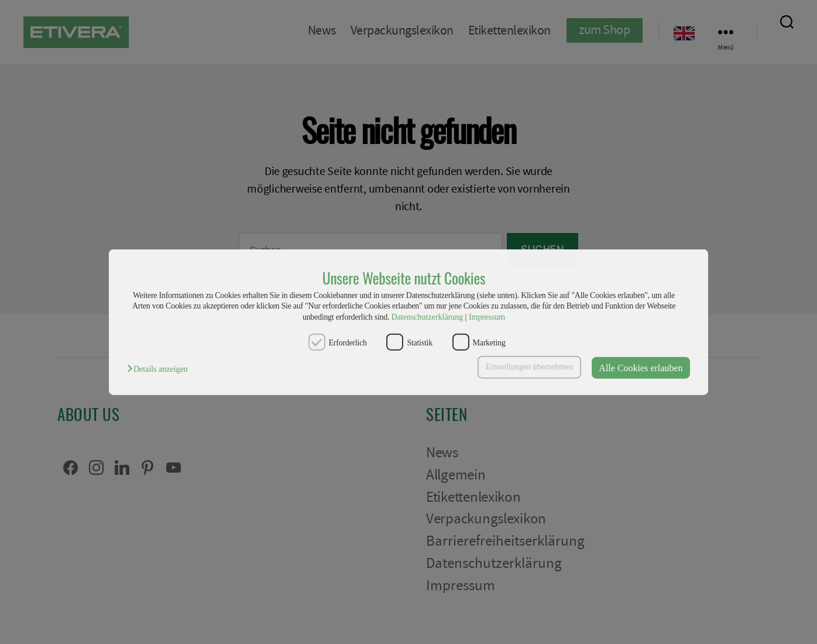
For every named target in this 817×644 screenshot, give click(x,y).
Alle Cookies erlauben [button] (641, 367)
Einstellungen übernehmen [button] (530, 367)
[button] (160, 369)
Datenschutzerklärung (427, 316)
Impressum (487, 316)
